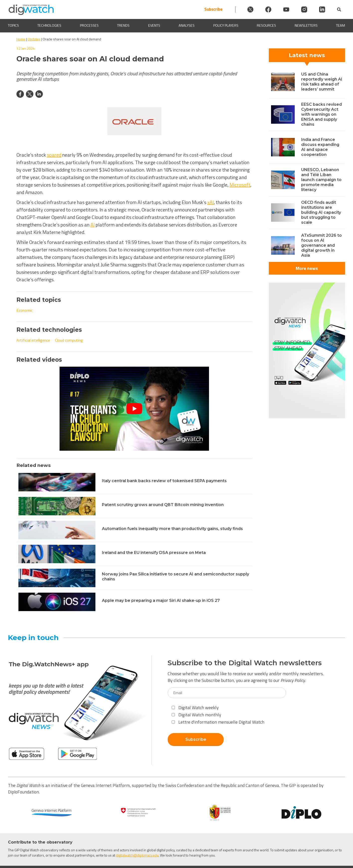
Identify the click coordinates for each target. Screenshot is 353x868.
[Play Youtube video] (134, 409)
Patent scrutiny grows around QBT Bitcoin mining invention (163, 505)
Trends (123, 26)
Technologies (49, 26)
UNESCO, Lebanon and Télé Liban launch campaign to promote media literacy (321, 180)
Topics (13, 26)
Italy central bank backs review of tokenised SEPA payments (164, 481)
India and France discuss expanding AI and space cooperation (320, 147)
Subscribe (213, 9)
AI (93, 225)
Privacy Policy (293, 680)
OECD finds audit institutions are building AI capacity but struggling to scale (321, 212)
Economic (25, 310)
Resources (266, 26)
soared (54, 155)
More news (307, 268)
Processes (89, 26)
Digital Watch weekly (195, 707)
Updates (34, 39)
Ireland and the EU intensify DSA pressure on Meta (154, 553)
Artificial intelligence (33, 340)
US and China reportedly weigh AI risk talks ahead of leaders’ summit (322, 82)
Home (21, 39)
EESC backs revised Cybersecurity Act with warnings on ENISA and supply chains (321, 114)
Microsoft (240, 185)
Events (154, 26)
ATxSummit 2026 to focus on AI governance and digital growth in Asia (321, 245)
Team (341, 26)
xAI (211, 202)
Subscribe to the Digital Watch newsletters (245, 663)
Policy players (226, 26)
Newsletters (306, 26)
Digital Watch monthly (196, 715)
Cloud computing (69, 340)
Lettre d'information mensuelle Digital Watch (218, 722)
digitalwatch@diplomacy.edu (137, 855)
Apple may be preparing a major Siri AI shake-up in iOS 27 (161, 600)
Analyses (187, 26)
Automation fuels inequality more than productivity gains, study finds (172, 529)
